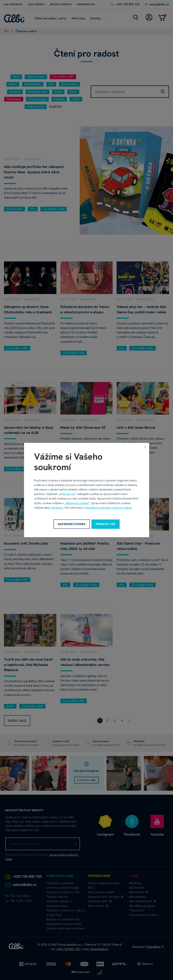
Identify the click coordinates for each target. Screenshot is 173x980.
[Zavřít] (145, 447)
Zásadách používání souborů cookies (109, 508)
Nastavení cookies (77, 503)
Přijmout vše (67, 494)
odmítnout (57, 508)
